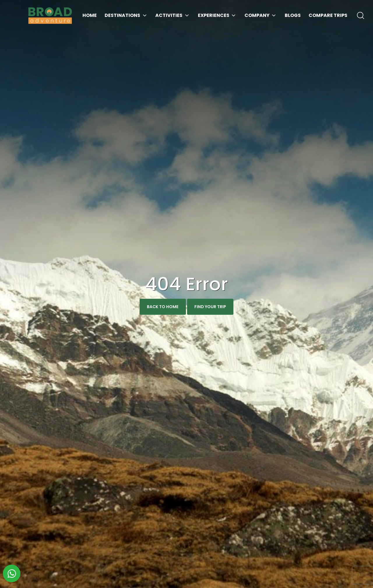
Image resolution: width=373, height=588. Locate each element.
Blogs (293, 15)
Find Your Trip (210, 307)
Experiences (214, 15)
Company (257, 15)
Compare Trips (328, 15)
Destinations (122, 15)
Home (90, 15)
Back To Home (163, 307)
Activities (169, 15)
